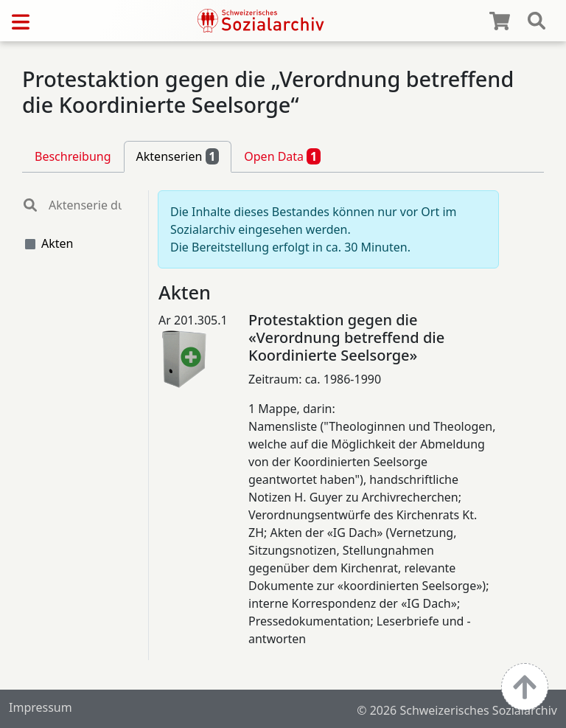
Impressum (41, 707)
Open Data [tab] (282, 156)
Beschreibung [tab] (73, 156)
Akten (57, 243)
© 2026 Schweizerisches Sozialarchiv (457, 710)
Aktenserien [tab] (178, 156)
